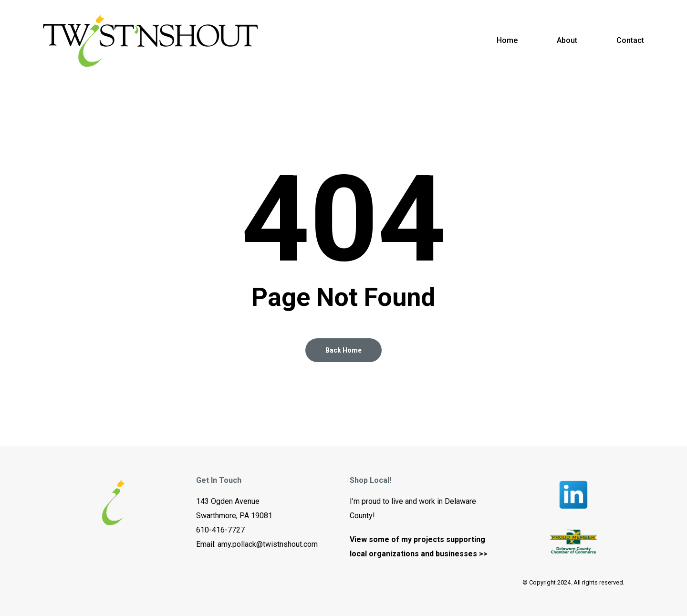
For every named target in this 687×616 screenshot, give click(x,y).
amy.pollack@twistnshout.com (268, 544)
